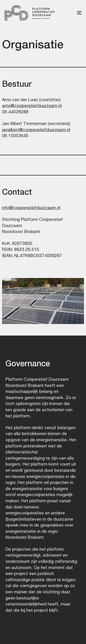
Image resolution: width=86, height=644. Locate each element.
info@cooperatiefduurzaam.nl (31, 208)
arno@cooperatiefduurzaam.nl (32, 105)
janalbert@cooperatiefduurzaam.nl (36, 130)
